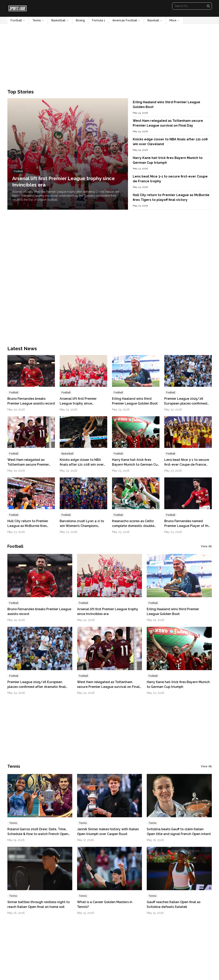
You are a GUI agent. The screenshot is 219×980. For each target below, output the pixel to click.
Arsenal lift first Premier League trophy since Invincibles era (78, 403)
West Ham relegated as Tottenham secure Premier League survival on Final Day (30, 465)
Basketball (60, 20)
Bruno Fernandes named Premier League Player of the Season (187, 526)
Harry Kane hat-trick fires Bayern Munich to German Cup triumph (136, 465)
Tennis (38, 20)
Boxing (80, 20)
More (175, 20)
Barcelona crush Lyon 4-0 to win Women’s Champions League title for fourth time (82, 526)
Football (18, 20)
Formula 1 (99, 20)
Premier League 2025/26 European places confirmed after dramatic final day (186, 403)
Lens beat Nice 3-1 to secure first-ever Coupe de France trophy (187, 465)
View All (206, 546)
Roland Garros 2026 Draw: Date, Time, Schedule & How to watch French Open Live (38, 834)
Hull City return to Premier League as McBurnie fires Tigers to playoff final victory (30, 526)
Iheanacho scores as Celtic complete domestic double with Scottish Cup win (133, 526)
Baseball (155, 20)
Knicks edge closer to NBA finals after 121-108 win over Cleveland (82, 465)
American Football (126, 20)
